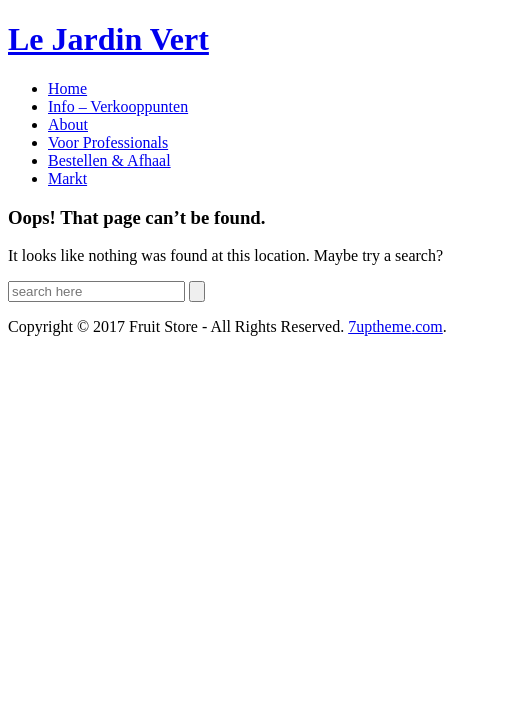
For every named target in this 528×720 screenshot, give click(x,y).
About (68, 124)
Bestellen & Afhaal (109, 160)
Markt (67, 178)
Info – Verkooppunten (118, 106)
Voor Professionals (108, 142)
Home (67, 88)
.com (395, 326)
